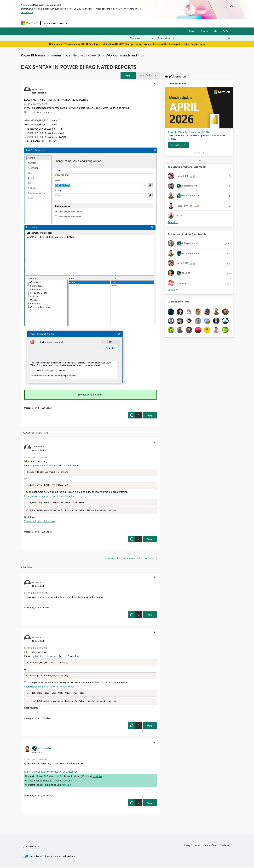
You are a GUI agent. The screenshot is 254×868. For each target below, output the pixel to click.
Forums (74, 23)
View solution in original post (40, 522)
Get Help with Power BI (84, 55)
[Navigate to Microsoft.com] (30, 23)
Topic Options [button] (147, 75)
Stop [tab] (203, 152)
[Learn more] (178, 145)
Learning (143, 23)
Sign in (205, 31)
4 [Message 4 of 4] (34, 608)
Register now (198, 44)
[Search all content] (194, 38)
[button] (128, 75)
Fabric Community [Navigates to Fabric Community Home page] (55, 23)
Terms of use (210, 846)
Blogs (131, 23)
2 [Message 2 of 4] (34, 797)
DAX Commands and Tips (125, 55)
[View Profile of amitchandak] (44, 749)
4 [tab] (200, 152)
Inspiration (89, 23)
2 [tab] (196, 152)
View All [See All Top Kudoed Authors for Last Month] (173, 290)
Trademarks (226, 846)
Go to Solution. (95, 395)
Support (157, 23)
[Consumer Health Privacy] (63, 857)
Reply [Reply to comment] (150, 540)
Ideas (102, 23)
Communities (116, 23)
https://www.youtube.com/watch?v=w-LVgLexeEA (51, 773)
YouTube (97, 778)
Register (192, 31)
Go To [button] (226, 31)
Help (215, 31)
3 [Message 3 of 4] (34, 532)
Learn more (27, 12)
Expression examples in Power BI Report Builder (50, 496)
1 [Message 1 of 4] (34, 408)
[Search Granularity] (142, 38)
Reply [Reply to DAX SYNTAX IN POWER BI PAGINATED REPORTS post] (150, 415)
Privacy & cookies (192, 846)
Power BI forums (33, 55)
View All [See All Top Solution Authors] (173, 222)
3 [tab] (198, 152)
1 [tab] (194, 152)
